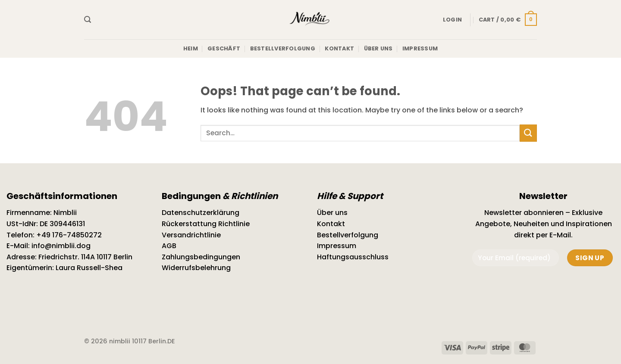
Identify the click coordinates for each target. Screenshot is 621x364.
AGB (169, 246)
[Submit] (528, 133)
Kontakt (339, 48)
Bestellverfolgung (283, 48)
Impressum (420, 48)
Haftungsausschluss (353, 257)
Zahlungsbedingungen (201, 257)
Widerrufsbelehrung (196, 268)
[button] (88, 20)
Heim (191, 48)
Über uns (378, 48)
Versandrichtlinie (191, 235)
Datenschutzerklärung (201, 213)
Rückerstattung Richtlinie (206, 224)
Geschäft (224, 48)
